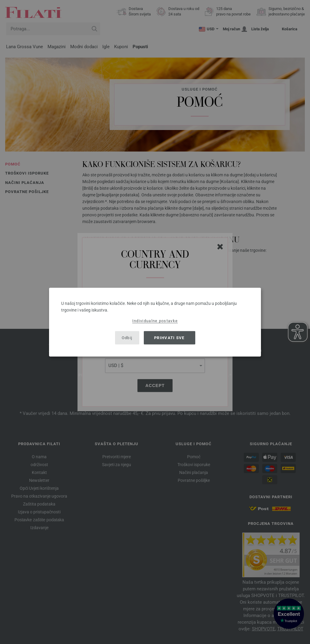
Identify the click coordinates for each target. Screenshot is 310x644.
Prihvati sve (169, 338)
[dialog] (155, 322)
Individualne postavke (155, 320)
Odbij (127, 338)
